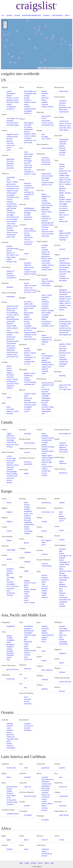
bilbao (44, 582)
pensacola (10, 339)
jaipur (26, 646)
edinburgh (63, 580)
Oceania (46, 15)
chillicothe (45, 302)
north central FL (12, 328)
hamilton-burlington (47, 447)
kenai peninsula (12, 123)
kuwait (44, 661)
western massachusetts (30, 290)
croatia (9, 531)
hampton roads (65, 265)
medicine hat (11, 442)
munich (27, 529)
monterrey (45, 797)
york (43, 413)
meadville (45, 396)
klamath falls (46, 362)
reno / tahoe (46, 139)
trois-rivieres (64, 452)
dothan (9, 96)
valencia (45, 597)
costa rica (28, 787)
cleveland (45, 306)
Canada (9, 15)
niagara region (47, 455)
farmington (46, 178)
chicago (27, 96)
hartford (10, 273)
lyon (8, 580)
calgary (9, 434)
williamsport (46, 411)
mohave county (12, 137)
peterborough (47, 462)
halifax (27, 473)
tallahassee (11, 350)
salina (26, 190)
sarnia (44, 464)
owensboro (28, 217)
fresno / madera (12, 182)
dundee (62, 573)
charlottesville (64, 259)
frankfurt (27, 516)
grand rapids (29, 313)
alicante (44, 575)
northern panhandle (65, 328)
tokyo (44, 642)
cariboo (9, 456)
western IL (28, 113)
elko (43, 134)
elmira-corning (47, 205)
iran (25, 678)
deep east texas (65, 182)
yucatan (44, 810)
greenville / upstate (65, 107)
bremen (27, 505)
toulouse (10, 595)
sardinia (27, 596)
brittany (9, 571)
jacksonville (11, 321)
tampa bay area (12, 352)
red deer (10, 447)
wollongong (11, 748)
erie (43, 387)
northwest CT (11, 278)
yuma (9, 150)
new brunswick (30, 443)
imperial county (12, 191)
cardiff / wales (64, 564)
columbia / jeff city (30, 394)
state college (46, 409)
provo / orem (64, 235)
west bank (28, 704)
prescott (10, 141)
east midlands (64, 578)
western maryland (30, 274)
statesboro (10, 386)
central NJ (45, 158)
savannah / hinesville (12, 384)
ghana (26, 840)
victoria (62, 217)
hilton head (63, 110)
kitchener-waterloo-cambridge (47, 451)
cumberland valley (47, 385)
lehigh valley (46, 394)
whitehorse (63, 473)
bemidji (27, 348)
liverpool (62, 593)
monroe (27, 240)
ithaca (44, 214)
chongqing (10, 640)
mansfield (45, 315)
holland (27, 315)
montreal (62, 443)
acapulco (45, 777)
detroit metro (29, 308)
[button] (27, 21)
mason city (28, 165)
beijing (9, 636)
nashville (62, 153)
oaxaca (44, 799)
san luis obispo (12, 219)
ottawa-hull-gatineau (47, 458)
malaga (44, 593)
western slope (12, 262)
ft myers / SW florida (12, 315)
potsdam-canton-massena (47, 225)
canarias (45, 586)
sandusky (45, 317)
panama (62, 768)
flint (25, 310)
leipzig (26, 527)
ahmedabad (28, 626)
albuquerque (46, 174)
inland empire (12, 193)
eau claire (63, 346)
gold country (11, 184)
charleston (63, 101)
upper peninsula (30, 339)
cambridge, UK (64, 562)
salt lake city (64, 237)
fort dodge (28, 161)
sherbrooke (63, 450)
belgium (9, 512)
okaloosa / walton (12, 332)
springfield (28, 111)
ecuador (27, 806)
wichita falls (63, 221)
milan (26, 587)
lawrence (27, 183)
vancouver (10, 478)
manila (62, 639)
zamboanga (63, 644)
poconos (45, 402)
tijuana (44, 806)
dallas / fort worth (65, 180)
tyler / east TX (64, 215)
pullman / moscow (65, 299)
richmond (28, 138)
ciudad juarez (46, 784)
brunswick (10, 375)
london (44, 453)
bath (61, 551)
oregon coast (46, 367)
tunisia (62, 840)
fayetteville (11, 159)
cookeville (63, 144)
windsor (45, 475)
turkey (61, 530)
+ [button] (48, 49)
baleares (45, 577)
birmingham (11, 93)
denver (9, 251)
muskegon (28, 326)
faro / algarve (46, 540)
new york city (46, 218)
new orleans (29, 242)
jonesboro (10, 164)
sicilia (26, 598)
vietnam (62, 691)
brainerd (27, 351)
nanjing (9, 649)
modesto (10, 202)
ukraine (62, 540)
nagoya (44, 631)
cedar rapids (29, 154)
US (3, 15)
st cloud (27, 364)
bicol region (63, 628)
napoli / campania (30, 589)
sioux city (27, 169)
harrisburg (45, 389)
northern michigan (30, 328)
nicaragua (45, 820)
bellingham (63, 290)
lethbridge (10, 440)
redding (9, 210)
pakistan (45, 689)
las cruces (45, 180)
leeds (61, 591)
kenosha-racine (65, 353)
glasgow (62, 584)
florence (62, 105)
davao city (63, 635)
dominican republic (30, 796)
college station (64, 175)
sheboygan (63, 364)
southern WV (64, 332)
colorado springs (12, 248)
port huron (28, 330)
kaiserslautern (29, 524)
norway (44, 521)
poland (44, 531)
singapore (63, 653)
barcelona (45, 580)
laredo (61, 195)
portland (45, 369)
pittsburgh (45, 400)
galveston (63, 188)
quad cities (28, 167)
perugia (27, 592)
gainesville (10, 317)
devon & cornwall (65, 571)
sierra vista (11, 145)
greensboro (46, 256)
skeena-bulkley (12, 474)
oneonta (45, 221)
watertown (46, 236)
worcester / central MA (30, 292)
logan (61, 231)
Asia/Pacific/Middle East (32, 15)
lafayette (27, 235)
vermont (62, 249)
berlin (26, 503)
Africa (67, 15)
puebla (44, 801)
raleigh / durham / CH (47, 265)
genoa (26, 585)
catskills (44, 201)
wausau (62, 366)
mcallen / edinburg (65, 199)
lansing (27, 321)
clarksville (63, 142)
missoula (45, 104)
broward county (12, 306)
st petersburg (46, 566)
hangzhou (10, 647)
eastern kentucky (30, 210)
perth (9, 741)
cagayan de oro (65, 631)
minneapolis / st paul (30, 357)
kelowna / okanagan (12, 465)
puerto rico (63, 387)
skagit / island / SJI (65, 303)
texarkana (10, 168)
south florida (11, 343)
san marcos (63, 208)
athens (9, 368)
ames (26, 152)
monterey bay (12, 204)
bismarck (45, 279)
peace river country (12, 445)
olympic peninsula (65, 296)
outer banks (46, 263)
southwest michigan (30, 335)
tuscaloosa (10, 109)
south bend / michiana (30, 140)
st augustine (11, 348)
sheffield (62, 606)
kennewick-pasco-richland (65, 292)
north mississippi (30, 382)
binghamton (46, 196)
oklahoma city (47, 340)
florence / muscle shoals (12, 98)
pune (26, 657)
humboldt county (12, 188)
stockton (10, 228)
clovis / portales (47, 176)
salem (44, 373)
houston (62, 191)
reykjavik (27, 562)
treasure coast (12, 354)
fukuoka (45, 626)
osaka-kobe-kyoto (47, 635)
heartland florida (12, 319)
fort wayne (28, 127)
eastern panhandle (65, 321)
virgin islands (64, 815)
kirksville (27, 400)
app (52, 863)
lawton (44, 335)
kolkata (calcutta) (30, 650)
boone (44, 248)
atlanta (9, 370)
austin (61, 169)
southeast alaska (12, 125)
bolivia (9, 777)
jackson (27, 317)
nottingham (63, 602)
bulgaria (10, 521)
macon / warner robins (12, 379)
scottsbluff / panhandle (47, 125)
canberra (10, 730)
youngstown (46, 324)
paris (8, 591)
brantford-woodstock (47, 438)
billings (44, 91)
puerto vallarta (47, 804)
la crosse (62, 355)
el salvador (28, 815)
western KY (28, 219)
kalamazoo (28, 319)
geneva (62, 516)
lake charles (28, 237)
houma (27, 233)
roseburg (45, 371)
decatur (27, 98)
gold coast (10, 735)
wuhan (9, 658)
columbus (10, 377)
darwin (9, 732)
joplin (26, 396)
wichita (27, 199)
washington (11, 296)
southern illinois (30, 109)
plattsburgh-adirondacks (47, 223)
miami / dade (11, 326)
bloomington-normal (30, 91)
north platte (46, 121)
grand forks (46, 283)
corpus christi (64, 177)
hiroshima (45, 628)
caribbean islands (12, 814)
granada (45, 588)
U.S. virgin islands (65, 389)
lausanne (62, 519)
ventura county (12, 232)
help (21, 863)
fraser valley (11, 460)
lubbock (62, 197)
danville (62, 261)
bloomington (29, 123)
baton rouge (29, 229)
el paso (62, 186)
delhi (26, 637)
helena (44, 100)
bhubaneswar (29, 631)
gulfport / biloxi (30, 373)
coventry (62, 567)
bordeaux (10, 569)
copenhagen (11, 550)
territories (28, 462)
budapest (27, 552)
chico (8, 180)
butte (44, 96)
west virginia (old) (65, 335)
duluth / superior (30, 353)
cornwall (45, 442)
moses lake (63, 294)
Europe (17, 15)
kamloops (10, 463)
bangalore (28, 628)
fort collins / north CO (12, 255)
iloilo (61, 637)
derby (61, 569)
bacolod (62, 626)
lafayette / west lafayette (30, 134)
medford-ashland (47, 365)
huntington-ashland (65, 324)
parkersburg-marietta (65, 330)
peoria (26, 104)
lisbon (44, 542)
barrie (44, 434)
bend (43, 354)
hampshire (63, 586)
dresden (27, 509)
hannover (28, 520)
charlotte (45, 250)
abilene (62, 164)
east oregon (46, 358)
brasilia (9, 789)
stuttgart (27, 533)
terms (40, 863)
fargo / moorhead (47, 281)
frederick (27, 270)
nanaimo (10, 469)
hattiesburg (28, 376)
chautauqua (46, 203)
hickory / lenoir (47, 259)
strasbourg (11, 593)
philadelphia (46, 398)
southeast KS (29, 192)
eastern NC (46, 252)
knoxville (62, 148)
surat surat (28, 659)
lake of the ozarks (30, 402)
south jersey (46, 164)
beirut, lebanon (47, 670)
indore (26, 644)
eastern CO (11, 253)
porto (44, 545)
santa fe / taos (47, 185)
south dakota (64, 130)
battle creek (28, 304)
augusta (9, 373)
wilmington (46, 267)
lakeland (10, 324)
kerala (26, 648)
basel (61, 512)
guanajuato (46, 788)
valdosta (10, 388)
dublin (26, 571)
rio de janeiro (11, 800)
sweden (62, 503)
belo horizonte (12, 787)
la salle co (28, 100)
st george (62, 240)
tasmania (10, 746)
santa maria (11, 224)
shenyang (10, 653)
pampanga (63, 642)
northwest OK (47, 337)
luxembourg (46, 503)
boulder (9, 246)
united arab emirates (65, 682)
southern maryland (30, 272)
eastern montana (47, 107)
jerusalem (28, 699)
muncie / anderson (30, 136)
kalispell (45, 102)
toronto (44, 473)
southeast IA (29, 172)
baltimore (28, 265)
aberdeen (63, 549)
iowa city (27, 163)
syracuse (45, 229)
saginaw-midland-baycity (30, 332)
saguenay (63, 447)
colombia (27, 777)
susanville (10, 230)
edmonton (10, 436)
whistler (9, 482)
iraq (25, 688)
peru (61, 777)
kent (61, 589)
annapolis (28, 263)
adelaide (10, 724)
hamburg (27, 518)
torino (26, 600)
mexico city (46, 795)
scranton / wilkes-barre (47, 407)
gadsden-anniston (12, 100)
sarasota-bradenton (12, 341)
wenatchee (63, 307)
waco (61, 219)
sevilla (44, 595)
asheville (45, 245)
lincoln (44, 118)
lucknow (27, 653)
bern (61, 514)
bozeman (45, 93)
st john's (27, 452)
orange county (12, 206)
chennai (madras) (30, 635)
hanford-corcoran (12, 186)
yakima (62, 310)
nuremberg (28, 531)
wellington (28, 730)
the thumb (28, 337)
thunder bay (46, 471)
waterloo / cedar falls (30, 174)
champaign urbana (30, 93)
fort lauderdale (12, 313)
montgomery (11, 107)
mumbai (27, 655)
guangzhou (11, 644)
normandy (10, 588)
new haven (11, 275)
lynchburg (63, 270)
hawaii (9, 397)
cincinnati (45, 304)
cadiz (43, 584)
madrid (44, 591)
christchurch (29, 726)
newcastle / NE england (65, 600)
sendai (44, 639)
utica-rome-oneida (47, 234)
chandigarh (28, 633)
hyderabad (28, 642)
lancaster (45, 392)
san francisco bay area (12, 217)
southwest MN (29, 362)
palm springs (11, 208)
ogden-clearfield (65, 233)
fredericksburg (64, 263)
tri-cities (62, 155)
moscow (45, 564)
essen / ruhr (28, 513)
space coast (11, 346)
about (47, 863)
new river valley (65, 272)
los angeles (11, 195)
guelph (44, 445)
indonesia (28, 669)
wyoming (62, 376)
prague (9, 540)
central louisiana (30, 231)
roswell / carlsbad (47, 182)
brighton (62, 558)
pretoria (45, 856)
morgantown (64, 326)
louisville (27, 215)
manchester (63, 597)
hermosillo (45, 790)
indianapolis (28, 129)
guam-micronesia (65, 385)
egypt (9, 840)
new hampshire (47, 148)
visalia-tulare (11, 235)
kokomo (27, 132)
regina (61, 461)
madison (62, 357)
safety (27, 863)
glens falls (45, 210)
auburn (9, 91)
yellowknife (28, 464)
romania (45, 554)
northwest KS (29, 188)
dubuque (27, 159)
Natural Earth (56, 68)
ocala (8, 330)
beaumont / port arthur (65, 171)
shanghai (10, 651)
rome (26, 594)
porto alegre (11, 795)
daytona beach (12, 308)
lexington (27, 213)
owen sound (46, 460)
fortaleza (10, 793)
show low (10, 143)
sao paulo (10, 804)
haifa (26, 697)
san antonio (63, 206)
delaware (10, 287)
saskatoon (63, 463)
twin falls (10, 413)
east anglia (63, 575)
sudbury (45, 469)
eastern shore (29, 267)
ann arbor (28, 302)
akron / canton (47, 295)
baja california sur (47, 779)
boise (9, 407)
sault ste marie (47, 466)
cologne (27, 507)
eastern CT (10, 271)
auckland (27, 724)
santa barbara (12, 221)
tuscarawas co (47, 321)
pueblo (9, 259)
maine (26, 254)
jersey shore (46, 160)
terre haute (28, 143)
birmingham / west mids (65, 556)
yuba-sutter (11, 237)
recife (9, 798)
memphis (63, 150)
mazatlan (45, 793)
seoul (44, 651)
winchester (63, 281)
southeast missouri (30, 405)
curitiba (9, 791)
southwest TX (64, 210)
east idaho (10, 409)
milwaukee (63, 359)
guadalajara (46, 786)
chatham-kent (47, 440)
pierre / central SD (65, 123)
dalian (9, 642)
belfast (62, 553)
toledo (44, 319)
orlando (9, 335)
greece (27, 543)
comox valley (11, 458)
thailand (62, 672)
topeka (27, 196)
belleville (45, 436)
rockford (27, 107)
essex (61, 582)
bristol (61, 560)
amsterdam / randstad (47, 512)
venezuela (63, 806)
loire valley (10, 577)
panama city (11, 337)
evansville (28, 125)
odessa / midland (65, 202)
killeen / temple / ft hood (65, 193)
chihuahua (45, 782)
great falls (45, 98)
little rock (10, 166)
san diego (10, 215)
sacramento (11, 213)
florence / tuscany (30, 583)
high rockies (11, 257)
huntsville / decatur (12, 102)
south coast (28, 288)
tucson (9, 148)
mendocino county (12, 197)
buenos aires (11, 768)
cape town (45, 849)
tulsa (43, 344)
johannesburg (47, 853)
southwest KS (29, 194)
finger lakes (46, 207)
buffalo (44, 199)
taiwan (62, 663)
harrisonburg (64, 267)
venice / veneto (30, 603)
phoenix (9, 139)
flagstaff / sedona (12, 134)
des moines (28, 156)
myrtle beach (64, 112)
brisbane (10, 726)
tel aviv (27, 701)
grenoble (10, 573)
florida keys (11, 310)
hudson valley (47, 212)
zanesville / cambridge (47, 326)
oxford (62, 604)
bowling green (29, 208)
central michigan (30, 306)
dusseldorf (28, 511)
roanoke (62, 276)
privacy (34, 863)
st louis (27, 411)
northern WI (64, 362)
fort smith (10, 161)
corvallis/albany (47, 356)
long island (46, 216)
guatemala (45, 768)
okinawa (45, 633)
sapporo (45, 637)
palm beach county (12, 357)
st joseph (27, 409)
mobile (9, 104)
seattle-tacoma (65, 301)
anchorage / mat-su (12, 118)
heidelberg (28, 522)
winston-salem (47, 270)
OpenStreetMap (67, 68)
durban (44, 851)
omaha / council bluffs (47, 123)
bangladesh (11, 626)
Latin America (57, 15)
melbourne (11, 737)
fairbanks (10, 121)
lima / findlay (46, 313)
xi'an (8, 660)
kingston (45, 449)
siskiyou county (12, 226)
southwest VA (64, 278)
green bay (63, 348)
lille (8, 575)
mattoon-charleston (30, 102)
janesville (62, 351)
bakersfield (11, 177)
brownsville (63, 173)
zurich (61, 521)
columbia (62, 103)
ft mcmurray (11, 438)
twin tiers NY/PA (47, 232)
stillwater (45, 342)
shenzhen (10, 655)
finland (9, 559)
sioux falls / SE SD (65, 128)
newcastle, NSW (12, 739)
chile (26, 768)
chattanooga (64, 139)
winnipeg (27, 434)
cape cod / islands (30, 286)
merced (9, 199)
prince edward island (65, 434)
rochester (28, 359)
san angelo (63, 204)
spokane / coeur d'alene (65, 305)
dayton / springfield (47, 310)
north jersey (46, 162)
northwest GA (12, 381)
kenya (26, 849)
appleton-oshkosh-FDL (65, 344)
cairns (9, 728)
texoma (62, 213)
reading (44, 405)
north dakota (46, 286)
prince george (12, 471)
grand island (46, 116)
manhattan (28, 185)
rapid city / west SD (65, 126)
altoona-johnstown (47, 383)
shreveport (28, 244)
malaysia (45, 679)
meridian (27, 380)
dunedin (27, 728)
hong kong (10, 679)
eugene (44, 360)
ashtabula (45, 297)
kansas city (28, 398)
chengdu (10, 638)
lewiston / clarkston (12, 411)
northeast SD (64, 121)
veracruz (45, 808)
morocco (45, 840)
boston (27, 283)
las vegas (45, 137)
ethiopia (10, 849)
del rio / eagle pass (65, 184)
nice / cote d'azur (12, 586)
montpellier (11, 584)
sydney (9, 743)
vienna (9, 503)
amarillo (62, 166)
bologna (27, 581)
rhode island (64, 91)
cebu (61, 633)
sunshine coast (12, 476)
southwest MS (29, 384)
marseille (10, 582)
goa (25, 639)
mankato (27, 355)
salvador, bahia (12, 802)
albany (9, 366)
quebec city (63, 445)
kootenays (10, 467)
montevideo (63, 796)
